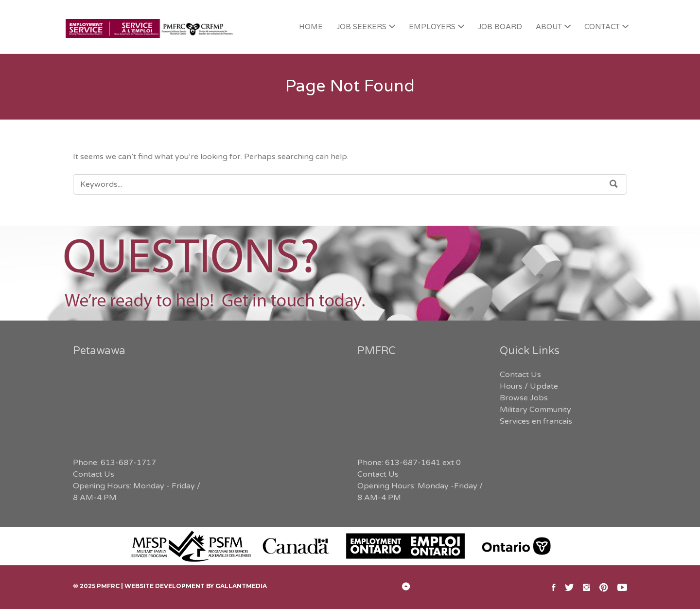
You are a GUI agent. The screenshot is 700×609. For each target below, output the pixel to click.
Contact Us (94, 474)
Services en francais (536, 421)
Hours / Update (529, 386)
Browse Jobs (524, 398)
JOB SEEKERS (361, 27)
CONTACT (602, 27)
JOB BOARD (500, 27)
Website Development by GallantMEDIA (196, 586)
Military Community (535, 410)
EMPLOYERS (432, 27)
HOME (311, 27)
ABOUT (549, 27)
